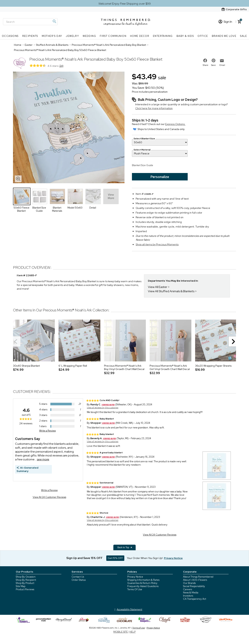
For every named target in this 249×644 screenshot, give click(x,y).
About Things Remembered (198, 577)
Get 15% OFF (115, 558)
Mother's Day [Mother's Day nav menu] (52, 36)
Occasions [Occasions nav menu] (10, 36)
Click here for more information (154, 108)
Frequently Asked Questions (143, 586)
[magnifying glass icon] (18, 179)
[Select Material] (160, 153)
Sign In (225, 22)
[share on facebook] (205, 60)
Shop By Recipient (26, 580)
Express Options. (175, 124)
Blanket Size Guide (143, 165)
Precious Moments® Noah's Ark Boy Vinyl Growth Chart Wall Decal (124, 367)
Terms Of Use (135, 589)
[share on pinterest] (214, 60)
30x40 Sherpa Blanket (26, 366)
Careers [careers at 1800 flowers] (187, 589)
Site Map (21, 586)
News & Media (191, 593)
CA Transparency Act (195, 599)
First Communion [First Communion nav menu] (113, 36)
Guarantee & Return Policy (142, 583)
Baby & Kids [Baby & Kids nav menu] (185, 36)
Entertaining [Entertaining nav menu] (163, 36)
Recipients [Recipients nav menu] (30, 36)
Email (222, 65)
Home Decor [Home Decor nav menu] (140, 36)
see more (43, 459)
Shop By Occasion (26, 577)
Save (213, 65)
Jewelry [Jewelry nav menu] (72, 36)
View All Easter (158, 287)
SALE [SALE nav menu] (244, 36)
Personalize (160, 177)
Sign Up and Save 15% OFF (84, 558)
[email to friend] (222, 61)
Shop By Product (25, 583)
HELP (133, 632)
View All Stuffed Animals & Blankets (171, 291)
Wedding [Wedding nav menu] (89, 36)
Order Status (79, 580)
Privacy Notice (135, 577)
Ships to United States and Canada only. (159, 129)
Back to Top (125, 547)
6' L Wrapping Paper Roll (73, 366)
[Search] (30, 22)
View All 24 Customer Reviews (49, 497)
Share (206, 65)
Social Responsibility (194, 586)
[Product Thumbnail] (22, 196)
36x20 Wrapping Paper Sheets (213, 366)
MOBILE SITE (121, 632)
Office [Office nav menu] (203, 36)
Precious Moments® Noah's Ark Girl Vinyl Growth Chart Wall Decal (170, 367)
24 (61, 66)
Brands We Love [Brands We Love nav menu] (224, 36)
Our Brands (189, 583)
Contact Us (78, 577)
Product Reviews (25, 589)
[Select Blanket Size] (160, 142)
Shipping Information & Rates (143, 580)
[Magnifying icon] (54, 21)
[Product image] (69, 128)
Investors (188, 596)
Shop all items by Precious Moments (157, 244)
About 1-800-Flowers (195, 580)
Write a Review (47, 431)
